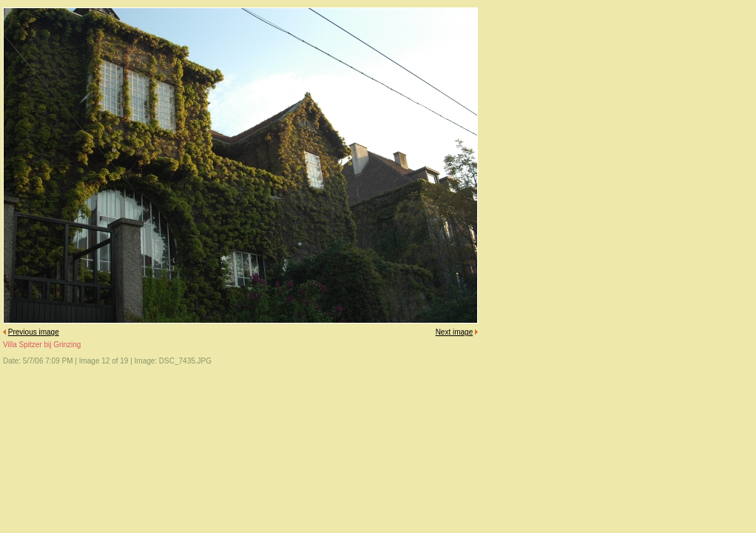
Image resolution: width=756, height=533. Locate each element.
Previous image (34, 332)
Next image (455, 332)
